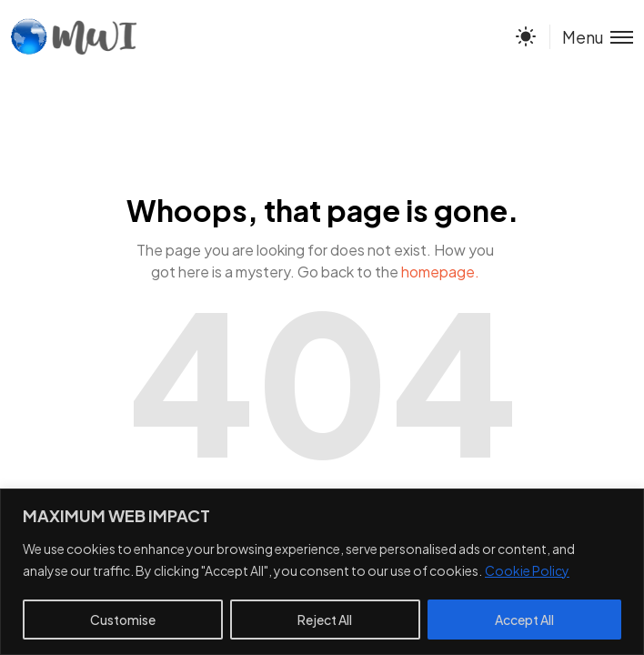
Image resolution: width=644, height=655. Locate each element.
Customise (123, 620)
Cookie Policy (527, 570)
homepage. (440, 272)
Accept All (524, 620)
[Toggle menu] (591, 37)
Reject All (325, 620)
